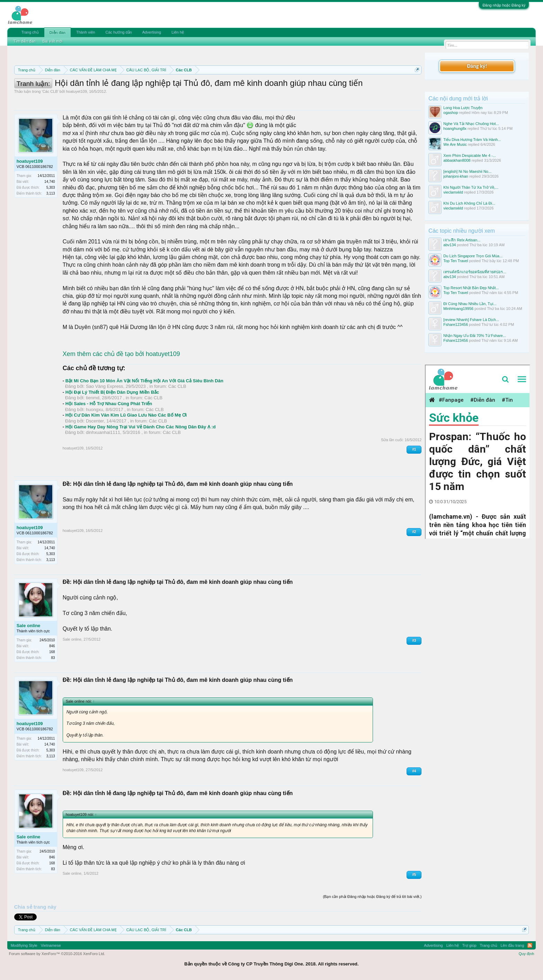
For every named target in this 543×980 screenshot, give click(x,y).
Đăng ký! (477, 66)
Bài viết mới (53, 41)
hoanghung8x (455, 128)
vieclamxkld (453, 192)
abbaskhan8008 (457, 160)
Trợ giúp (469, 945)
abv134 (449, 245)
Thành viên (86, 32)
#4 (414, 771)
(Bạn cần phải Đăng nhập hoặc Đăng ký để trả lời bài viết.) (372, 897)
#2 (414, 532)
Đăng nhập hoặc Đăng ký (504, 5)
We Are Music (455, 144)
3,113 (51, 193)
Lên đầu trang (513, 945)
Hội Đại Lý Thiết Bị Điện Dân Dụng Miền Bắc (112, 392)
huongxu (95, 409)
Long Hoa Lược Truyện (463, 108)
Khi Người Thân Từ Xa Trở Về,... (471, 187)
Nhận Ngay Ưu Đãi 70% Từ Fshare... (475, 336)
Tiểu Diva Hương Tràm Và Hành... (472, 140)
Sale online (29, 626)
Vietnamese (51, 945)
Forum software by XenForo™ (57, 954)
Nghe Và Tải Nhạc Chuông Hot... (471, 124)
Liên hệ (178, 32)
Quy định (527, 954)
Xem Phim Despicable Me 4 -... (470, 155)
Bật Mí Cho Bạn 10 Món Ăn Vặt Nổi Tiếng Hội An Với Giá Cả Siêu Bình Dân (144, 381)
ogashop (451, 113)
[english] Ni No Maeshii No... (467, 171)
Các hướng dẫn (118, 32)
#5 (414, 875)
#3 (414, 640)
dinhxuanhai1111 (103, 432)
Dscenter (95, 421)
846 (52, 646)
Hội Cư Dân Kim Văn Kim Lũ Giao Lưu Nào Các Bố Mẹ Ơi (126, 415)
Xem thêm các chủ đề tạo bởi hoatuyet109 (121, 354)
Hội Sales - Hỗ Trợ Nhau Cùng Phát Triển (109, 404)
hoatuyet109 (76, 91)
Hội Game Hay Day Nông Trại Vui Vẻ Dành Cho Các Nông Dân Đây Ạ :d (141, 427)
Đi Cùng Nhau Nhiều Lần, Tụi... (470, 304)
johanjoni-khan (456, 176)
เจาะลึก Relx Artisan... (462, 240)
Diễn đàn (57, 33)
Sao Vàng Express (105, 386)
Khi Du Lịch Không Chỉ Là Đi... (469, 203)
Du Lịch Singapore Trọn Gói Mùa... (473, 256)
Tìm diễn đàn (25, 41)
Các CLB (50, 91)
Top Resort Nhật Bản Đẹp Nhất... (471, 288)
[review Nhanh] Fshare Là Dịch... (471, 320)
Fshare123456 (456, 324)
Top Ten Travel (456, 261)
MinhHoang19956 (458, 309)
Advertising (152, 32)
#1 (414, 449)
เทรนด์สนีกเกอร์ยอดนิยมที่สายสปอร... (475, 272)
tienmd (93, 398)
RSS (530, 945)
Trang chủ (30, 32)
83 (53, 658)
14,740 (50, 182)
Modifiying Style (24, 945)
